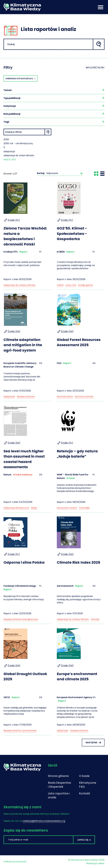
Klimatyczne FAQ (87, 785)
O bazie (84, 776)
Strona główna (58, 776)
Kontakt (85, 793)
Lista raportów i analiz (59, 795)
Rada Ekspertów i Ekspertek (59, 785)
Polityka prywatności (15, 862)
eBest (101, 863)
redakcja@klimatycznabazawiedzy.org (44, 821)
